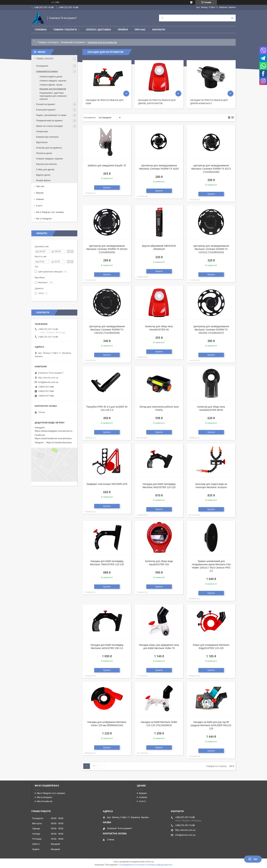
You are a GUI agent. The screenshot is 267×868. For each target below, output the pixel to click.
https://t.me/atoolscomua (59, 442)
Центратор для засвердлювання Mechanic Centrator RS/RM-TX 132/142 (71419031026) (107, 330)
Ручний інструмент (46, 104)
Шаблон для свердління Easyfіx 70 (107, 165)
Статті (39, 206)
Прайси (123, 30)
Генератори (42, 131)
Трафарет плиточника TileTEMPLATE (107, 484)
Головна (41, 30)
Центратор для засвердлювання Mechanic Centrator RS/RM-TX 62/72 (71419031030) (211, 169)
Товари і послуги (65, 30)
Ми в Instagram (45, 797)
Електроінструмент (46, 110)
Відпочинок (42, 142)
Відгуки (40, 193)
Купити (107, 187)
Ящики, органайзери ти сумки (51, 115)
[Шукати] (232, 18)
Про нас (140, 30)
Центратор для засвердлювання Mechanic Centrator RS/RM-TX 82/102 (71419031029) (107, 249)
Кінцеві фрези (43, 180)
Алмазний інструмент (73, 42)
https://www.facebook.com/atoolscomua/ (56, 438)
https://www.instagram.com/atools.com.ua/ (56, 431)
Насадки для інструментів (53, 89)
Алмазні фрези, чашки (51, 85)
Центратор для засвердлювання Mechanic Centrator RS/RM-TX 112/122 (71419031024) (211, 249)
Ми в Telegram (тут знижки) (50, 212)
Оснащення (42, 66)
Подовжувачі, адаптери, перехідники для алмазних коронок (53, 96)
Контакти (159, 30)
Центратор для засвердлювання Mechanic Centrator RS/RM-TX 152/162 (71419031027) (211, 330)
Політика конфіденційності (159, 865)
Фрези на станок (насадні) (49, 126)
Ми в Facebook (45, 801)
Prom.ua (150, 862)
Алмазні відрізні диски (51, 77)
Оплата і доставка (99, 30)
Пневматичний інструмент (49, 121)
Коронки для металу (46, 164)
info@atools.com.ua (48, 382)
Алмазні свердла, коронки (53, 81)
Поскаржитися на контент (132, 865)
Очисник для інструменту (49, 148)
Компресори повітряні (47, 137)
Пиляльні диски (44, 153)
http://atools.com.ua (48, 378)
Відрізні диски (43, 175)
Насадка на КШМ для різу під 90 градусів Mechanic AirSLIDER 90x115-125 (211, 725)
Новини (40, 199)
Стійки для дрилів (45, 169)
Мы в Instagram (44, 219)
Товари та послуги (48, 42)
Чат (253, 859)
